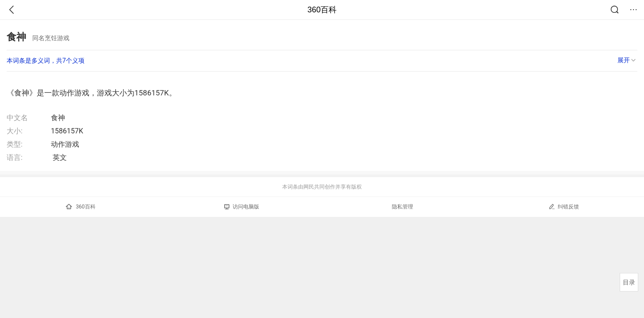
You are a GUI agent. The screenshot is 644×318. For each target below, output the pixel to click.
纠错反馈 (564, 206)
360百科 (322, 10)
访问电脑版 (242, 207)
